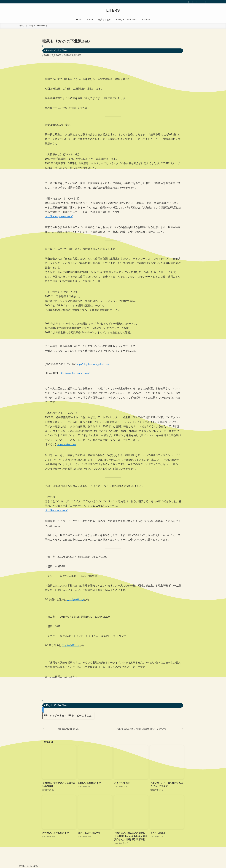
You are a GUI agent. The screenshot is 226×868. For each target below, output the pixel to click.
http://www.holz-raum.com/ (75, 373)
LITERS (113, 10)
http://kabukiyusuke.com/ (59, 216)
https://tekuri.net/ (67, 444)
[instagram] (193, 2)
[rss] (201, 2)
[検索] (205, 2)
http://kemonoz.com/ (56, 510)
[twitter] (189, 2)
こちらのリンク (75, 599)
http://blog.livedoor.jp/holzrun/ (93, 364)
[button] (43, 710)
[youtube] (197, 2)
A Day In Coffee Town (56, 51)
